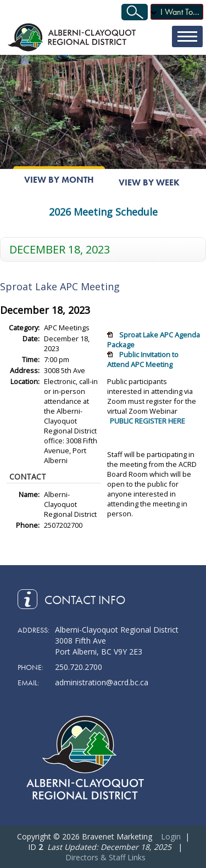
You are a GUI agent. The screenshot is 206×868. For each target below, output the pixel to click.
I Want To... (180, 12)
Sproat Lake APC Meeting (60, 286)
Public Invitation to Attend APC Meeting (143, 359)
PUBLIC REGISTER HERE (147, 421)
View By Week (149, 182)
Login (171, 836)
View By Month (59, 180)
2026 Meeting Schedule (103, 212)
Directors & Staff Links (105, 857)
